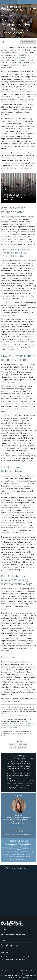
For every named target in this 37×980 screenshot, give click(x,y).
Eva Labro (19, 815)
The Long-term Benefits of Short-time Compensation (18, 852)
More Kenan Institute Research (19, 859)
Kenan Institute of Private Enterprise (13, 934)
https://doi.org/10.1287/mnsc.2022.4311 (13, 716)
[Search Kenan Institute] (30, 9)
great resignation (18, 58)
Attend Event (28, 2)
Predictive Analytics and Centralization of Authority (18, 854)
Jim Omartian (28, 834)
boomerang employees (24, 60)
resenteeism (6, 60)
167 (13, 744)
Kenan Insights (9, 2)
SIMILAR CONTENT (28, 42)
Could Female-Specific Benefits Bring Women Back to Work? (18, 849)
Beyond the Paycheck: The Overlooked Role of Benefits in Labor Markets (18, 845)
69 (18, 747)
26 (23, 744)
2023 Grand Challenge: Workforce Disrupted (18, 857)
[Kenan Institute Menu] (34, 9)
